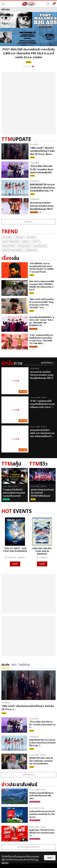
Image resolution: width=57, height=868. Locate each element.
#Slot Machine (11, 242)
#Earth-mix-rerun (12, 250)
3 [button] (28, 67)
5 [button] (33, 67)
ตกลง (50, 858)
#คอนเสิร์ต (7, 237)
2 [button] (26, 67)
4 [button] (31, 67)
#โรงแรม (20, 237)
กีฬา (14, 664)
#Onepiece (31, 250)
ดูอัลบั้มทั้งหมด (47, 363)
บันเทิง (5, 664)
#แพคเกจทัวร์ (24, 246)
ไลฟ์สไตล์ (24, 664)
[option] (28, 38)
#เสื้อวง (26, 242)
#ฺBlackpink (9, 246)
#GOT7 (36, 242)
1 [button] (24, 67)
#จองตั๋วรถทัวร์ (40, 246)
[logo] (28, 4)
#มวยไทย (31, 237)
